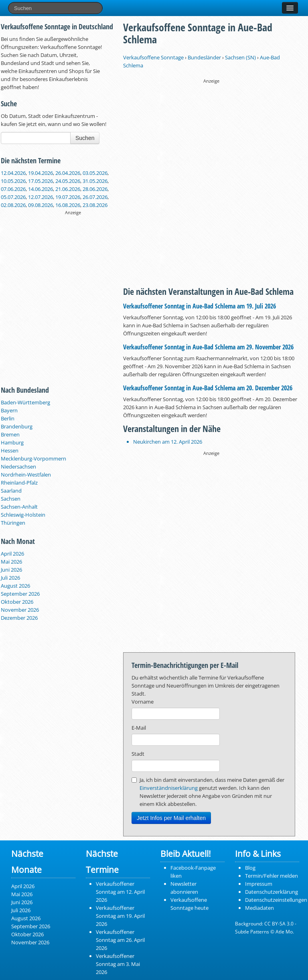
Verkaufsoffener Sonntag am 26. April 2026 (120, 940)
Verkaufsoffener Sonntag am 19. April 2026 (120, 916)
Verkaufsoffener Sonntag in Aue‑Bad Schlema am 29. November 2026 (208, 347)
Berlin (8, 418)
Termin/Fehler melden (272, 876)
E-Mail (139, 728)
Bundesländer (204, 57)
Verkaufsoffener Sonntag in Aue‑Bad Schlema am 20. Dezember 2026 (208, 388)
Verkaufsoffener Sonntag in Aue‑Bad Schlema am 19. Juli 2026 (200, 306)
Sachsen (11, 499)
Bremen (10, 434)
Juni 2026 (11, 570)
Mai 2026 (11, 562)
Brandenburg (17, 426)
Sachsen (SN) (240, 57)
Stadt (138, 754)
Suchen (85, 138)
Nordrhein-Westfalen (26, 475)
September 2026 (20, 594)
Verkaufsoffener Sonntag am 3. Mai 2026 (118, 964)
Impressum (259, 884)
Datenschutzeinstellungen (276, 900)
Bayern (9, 410)
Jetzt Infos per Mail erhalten (171, 818)
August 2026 (15, 586)
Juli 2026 (10, 578)
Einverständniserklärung (169, 788)
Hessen (10, 450)
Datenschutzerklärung (272, 892)
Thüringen (13, 523)
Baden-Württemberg (25, 402)
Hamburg (12, 442)
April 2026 (12, 554)
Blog (250, 868)
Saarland (11, 491)
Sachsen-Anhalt (19, 507)
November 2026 (20, 610)
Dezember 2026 (19, 618)
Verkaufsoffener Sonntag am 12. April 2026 (120, 892)
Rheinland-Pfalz (19, 483)
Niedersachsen (18, 467)
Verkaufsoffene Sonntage (153, 57)
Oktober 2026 (17, 602)
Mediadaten (259, 908)
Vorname (143, 702)
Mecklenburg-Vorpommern (33, 459)
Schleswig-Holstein (23, 515)
